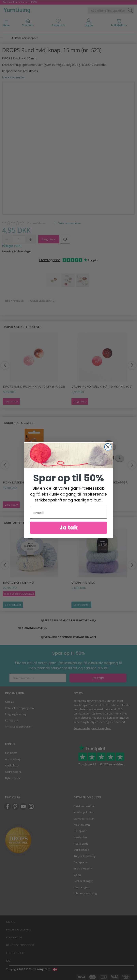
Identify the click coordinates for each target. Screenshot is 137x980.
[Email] (68, 513)
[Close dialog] (108, 447)
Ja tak (69, 528)
